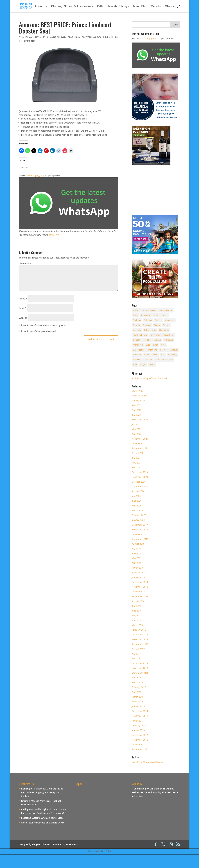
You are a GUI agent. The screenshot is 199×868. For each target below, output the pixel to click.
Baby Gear (67, 37)
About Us (41, 6)
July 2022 (136, 424)
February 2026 (139, 396)
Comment (25, 264)
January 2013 (138, 730)
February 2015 (139, 701)
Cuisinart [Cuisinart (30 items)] (147, 325)
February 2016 (139, 687)
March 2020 (138, 510)
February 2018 (139, 630)
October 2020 (139, 482)
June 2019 (137, 553)
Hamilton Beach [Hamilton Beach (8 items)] (140, 335)
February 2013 (139, 725)
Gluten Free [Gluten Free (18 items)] (164, 330)
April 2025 (137, 410)
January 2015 (138, 706)
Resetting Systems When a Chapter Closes (43, 818)
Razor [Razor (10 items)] (155, 355)
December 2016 (140, 663)
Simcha (156, 6)
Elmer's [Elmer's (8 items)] (166, 325)
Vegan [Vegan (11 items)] (143, 365)
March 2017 (138, 658)
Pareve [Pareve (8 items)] (163, 350)
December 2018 (140, 582)
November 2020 (140, 477)
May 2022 (137, 429)
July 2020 (136, 496)
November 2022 (140, 419)
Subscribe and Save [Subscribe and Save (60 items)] (164, 360)
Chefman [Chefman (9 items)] (137, 320)
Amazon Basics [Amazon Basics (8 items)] (149, 310)
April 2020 (137, 506)
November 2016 (140, 668)
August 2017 (138, 649)
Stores (170, 6)
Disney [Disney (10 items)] (157, 325)
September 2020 (140, 487)
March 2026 (138, 391)
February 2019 (139, 572)
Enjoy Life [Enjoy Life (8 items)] (137, 330)
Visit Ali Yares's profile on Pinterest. (150, 378)
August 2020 (138, 491)
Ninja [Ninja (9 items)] (163, 345)
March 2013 (138, 721)
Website (23, 318)
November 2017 (140, 639)
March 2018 (138, 625)
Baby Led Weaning (85, 37)
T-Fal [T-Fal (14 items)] (135, 365)
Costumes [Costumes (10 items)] (170, 320)
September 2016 (140, 673)
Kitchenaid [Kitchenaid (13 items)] (168, 340)
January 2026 (138, 400)
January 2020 (138, 520)
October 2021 (139, 443)
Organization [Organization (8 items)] (139, 350)
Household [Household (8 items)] (168, 335)
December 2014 (140, 711)
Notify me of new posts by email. (40, 331)
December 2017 (140, 635)
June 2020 (137, 501)
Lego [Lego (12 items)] (148, 345)
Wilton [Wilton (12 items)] (152, 365)
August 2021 (138, 453)
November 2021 (140, 439)
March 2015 (138, 697)
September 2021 (140, 448)
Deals (100, 37)
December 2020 (140, 472)
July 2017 (136, 654)
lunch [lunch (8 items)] (156, 345)
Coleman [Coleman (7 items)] (148, 320)
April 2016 (137, 678)
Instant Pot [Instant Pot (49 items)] (138, 340)
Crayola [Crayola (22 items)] (136, 325)
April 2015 (137, 692)
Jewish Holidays (118, 6)
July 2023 (136, 415)
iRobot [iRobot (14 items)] (148, 340)
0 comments (28, 41)
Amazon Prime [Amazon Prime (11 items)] (166, 310)
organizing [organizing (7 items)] (152, 350)
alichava (27, 37)
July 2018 (136, 606)
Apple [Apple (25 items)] (136, 315)
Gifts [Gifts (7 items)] (154, 330)
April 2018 (137, 620)
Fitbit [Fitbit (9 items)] (146, 330)
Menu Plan (140, 6)
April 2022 (137, 434)
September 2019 (140, 539)
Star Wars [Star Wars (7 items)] (148, 360)
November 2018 (140, 587)
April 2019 (137, 563)
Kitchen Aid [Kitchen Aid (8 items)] (138, 345)
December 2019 (140, 525)
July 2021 (136, 458)
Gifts (100, 6)
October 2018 (139, 592)
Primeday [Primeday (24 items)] (137, 355)
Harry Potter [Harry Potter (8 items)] (155, 335)
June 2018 (137, 611)
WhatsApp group (36, 175)
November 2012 (140, 740)
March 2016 (138, 682)
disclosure (54, 235)
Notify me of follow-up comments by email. (45, 325)
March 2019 (138, 568)
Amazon (55, 37)
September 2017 (140, 644)
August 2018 (138, 601)
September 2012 (140, 749)
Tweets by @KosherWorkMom (147, 762)
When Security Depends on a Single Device (43, 823)
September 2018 (140, 596)
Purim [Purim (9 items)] (147, 355)
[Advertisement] (102, 809)
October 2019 (139, 534)
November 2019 (140, 530)
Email (23, 308)
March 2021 (138, 467)
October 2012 (139, 745)
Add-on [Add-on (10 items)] (136, 310)
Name (23, 299)
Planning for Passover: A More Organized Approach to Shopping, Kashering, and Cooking (42, 792)
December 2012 (140, 735)
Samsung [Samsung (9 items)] (172, 355)
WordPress (72, 844)
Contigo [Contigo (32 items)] (158, 320)
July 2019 (136, 549)
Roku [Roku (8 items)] (163, 355)
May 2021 (137, 463)
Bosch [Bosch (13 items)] (165, 315)
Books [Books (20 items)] (157, 315)
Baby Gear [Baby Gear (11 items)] (146, 315)
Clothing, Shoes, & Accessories (72, 6)
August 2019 (138, 544)
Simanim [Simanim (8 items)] (137, 360)
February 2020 (139, 515)
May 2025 (137, 405)
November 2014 (140, 716)
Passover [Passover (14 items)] (174, 350)
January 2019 (138, 577)
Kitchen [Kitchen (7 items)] (158, 340)
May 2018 (137, 615)
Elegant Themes (41, 844)
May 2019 (137, 558)
